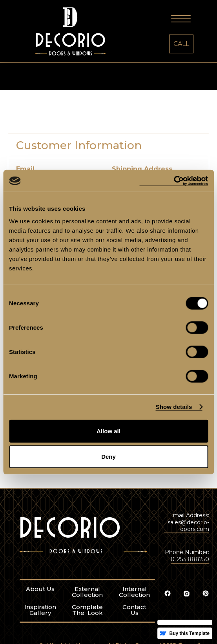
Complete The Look (59, 638)
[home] (67, 32)
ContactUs (107, 638)
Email (25, 169)
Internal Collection (107, 620)
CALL (181, 44)
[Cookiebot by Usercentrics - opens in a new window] (174, 181)
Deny (108, 457)
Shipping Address (142, 169)
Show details (174, 407)
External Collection (59, 620)
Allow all (108, 431)
